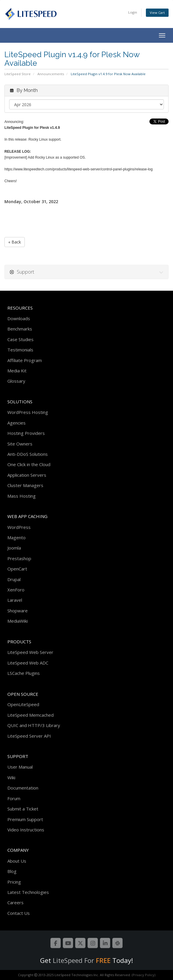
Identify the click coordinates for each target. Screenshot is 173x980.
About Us (17, 861)
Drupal (14, 579)
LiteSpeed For (82, 960)
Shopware (18, 611)
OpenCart (17, 569)
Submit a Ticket (23, 809)
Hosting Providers (26, 433)
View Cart (157, 13)
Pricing (14, 882)
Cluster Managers (25, 485)
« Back (15, 242)
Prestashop (19, 558)
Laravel (15, 600)
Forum (14, 798)
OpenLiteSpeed (23, 704)
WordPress (19, 527)
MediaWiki (18, 621)
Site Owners (20, 444)
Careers (15, 902)
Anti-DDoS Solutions (28, 454)
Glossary (16, 381)
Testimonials (20, 350)
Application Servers (27, 475)
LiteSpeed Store (18, 74)
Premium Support (25, 819)
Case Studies (20, 339)
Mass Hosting (22, 496)
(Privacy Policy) (144, 975)
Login (133, 12)
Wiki (11, 777)
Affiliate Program (25, 360)
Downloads (19, 318)
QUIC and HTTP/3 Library (34, 725)
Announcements (51, 74)
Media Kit (17, 371)
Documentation (23, 788)
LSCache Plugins (24, 673)
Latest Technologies (28, 892)
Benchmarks (20, 329)
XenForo (16, 590)
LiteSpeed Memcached (31, 715)
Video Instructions (26, 830)
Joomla (14, 548)
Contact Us (19, 913)
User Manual (20, 767)
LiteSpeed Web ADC (28, 663)
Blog (12, 871)
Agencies (17, 423)
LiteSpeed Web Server (30, 652)
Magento (17, 537)
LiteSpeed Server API (29, 736)
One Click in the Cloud (29, 464)
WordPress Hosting (28, 412)
